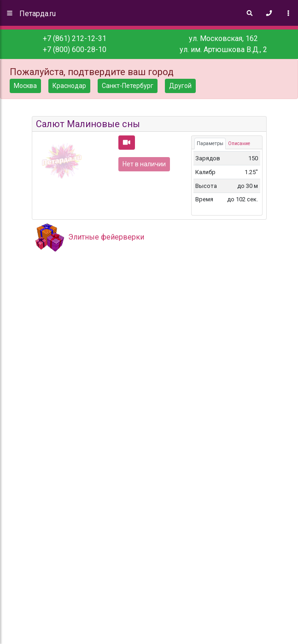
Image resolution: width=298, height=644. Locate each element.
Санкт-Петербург (128, 86)
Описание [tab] (239, 143)
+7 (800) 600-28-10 (75, 50)
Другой (180, 86)
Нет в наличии (144, 164)
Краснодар (69, 86)
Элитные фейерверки (106, 237)
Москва (25, 86)
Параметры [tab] (210, 143)
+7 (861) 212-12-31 (75, 38)
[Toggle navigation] (288, 13)
